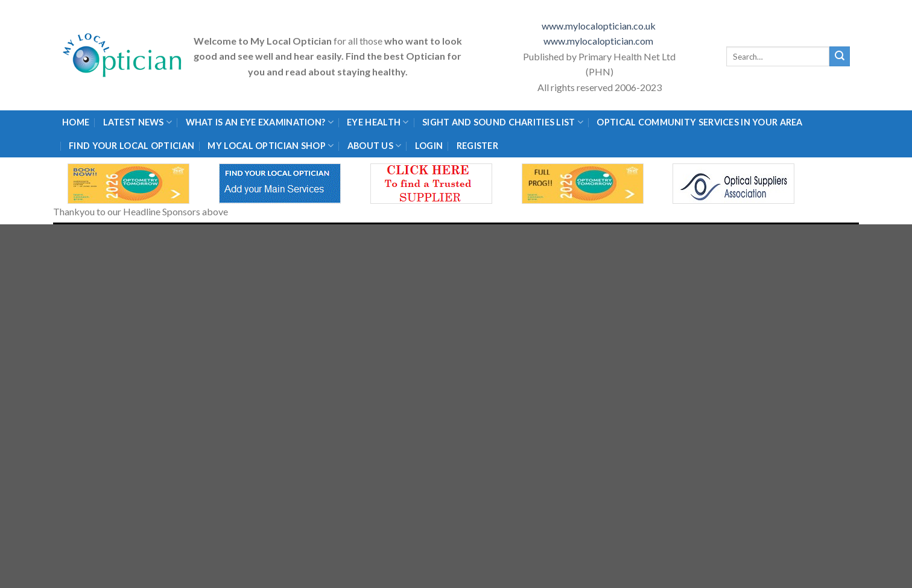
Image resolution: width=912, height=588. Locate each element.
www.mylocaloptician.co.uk (600, 26)
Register (477, 146)
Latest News (138, 122)
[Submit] (840, 57)
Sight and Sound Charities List (503, 122)
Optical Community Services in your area (699, 122)
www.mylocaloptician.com (599, 41)
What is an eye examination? (260, 122)
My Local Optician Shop (271, 146)
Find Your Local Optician (131, 146)
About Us (375, 146)
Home (76, 122)
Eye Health (378, 122)
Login (429, 146)
